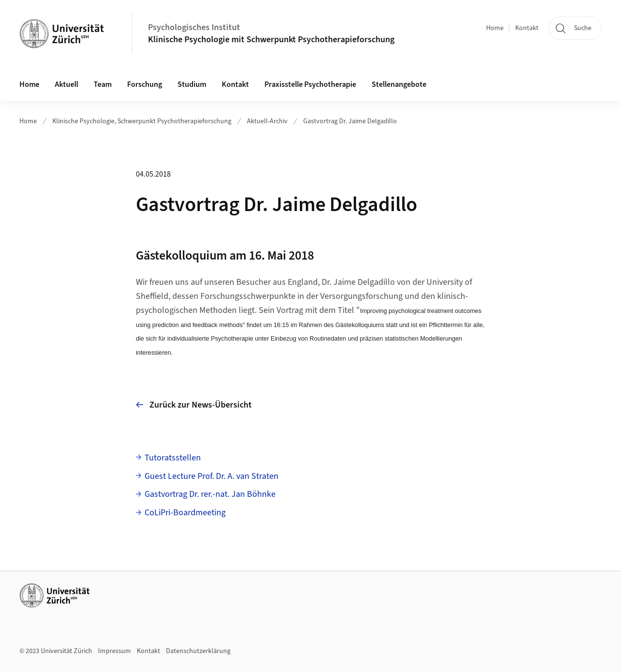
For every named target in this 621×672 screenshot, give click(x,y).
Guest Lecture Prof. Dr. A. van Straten (212, 476)
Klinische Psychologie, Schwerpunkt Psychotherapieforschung (142, 121)
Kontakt (527, 28)
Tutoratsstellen (173, 458)
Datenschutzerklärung (198, 651)
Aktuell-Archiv (267, 121)
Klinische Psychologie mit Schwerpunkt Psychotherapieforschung (272, 40)
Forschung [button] (145, 84)
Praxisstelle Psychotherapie (310, 84)
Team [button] (103, 84)
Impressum (114, 651)
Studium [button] (192, 84)
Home (495, 28)
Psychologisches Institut (194, 27)
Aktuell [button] (66, 84)
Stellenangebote (399, 84)
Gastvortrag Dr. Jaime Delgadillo (350, 121)
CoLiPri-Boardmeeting (185, 513)
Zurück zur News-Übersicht (194, 405)
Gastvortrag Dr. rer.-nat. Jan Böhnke (210, 494)
